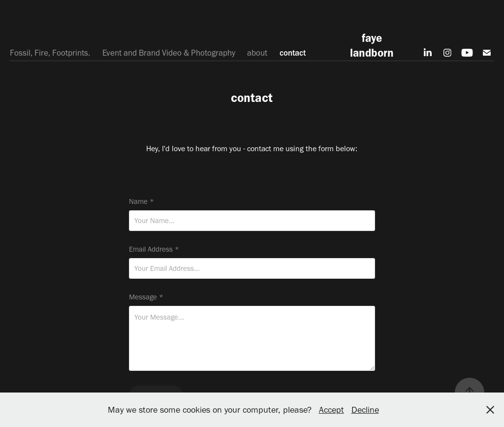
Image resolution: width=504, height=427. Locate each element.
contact (293, 53)
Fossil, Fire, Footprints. (50, 53)
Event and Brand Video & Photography (169, 53)
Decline (365, 410)
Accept (331, 410)
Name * (142, 202)
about (257, 53)
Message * (146, 297)
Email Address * (154, 249)
